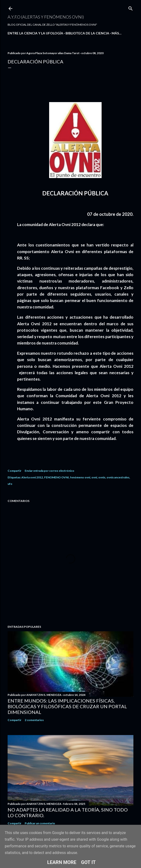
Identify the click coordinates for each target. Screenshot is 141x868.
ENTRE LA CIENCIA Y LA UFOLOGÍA (35, 33)
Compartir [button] (14, 471)
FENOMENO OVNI (56, 477)
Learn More (62, 862)
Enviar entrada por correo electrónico (49, 471)
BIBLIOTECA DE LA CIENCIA (87, 33)
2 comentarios (34, 720)
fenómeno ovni (80, 477)
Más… (117, 33)
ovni (94, 477)
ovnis (102, 477)
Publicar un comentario (40, 823)
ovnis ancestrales (118, 477)
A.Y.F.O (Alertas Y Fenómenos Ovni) (46, 17)
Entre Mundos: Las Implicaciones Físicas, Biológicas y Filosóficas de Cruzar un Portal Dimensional (67, 706)
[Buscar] (131, 7)
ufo (10, 484)
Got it (89, 862)
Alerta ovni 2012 (32, 477)
